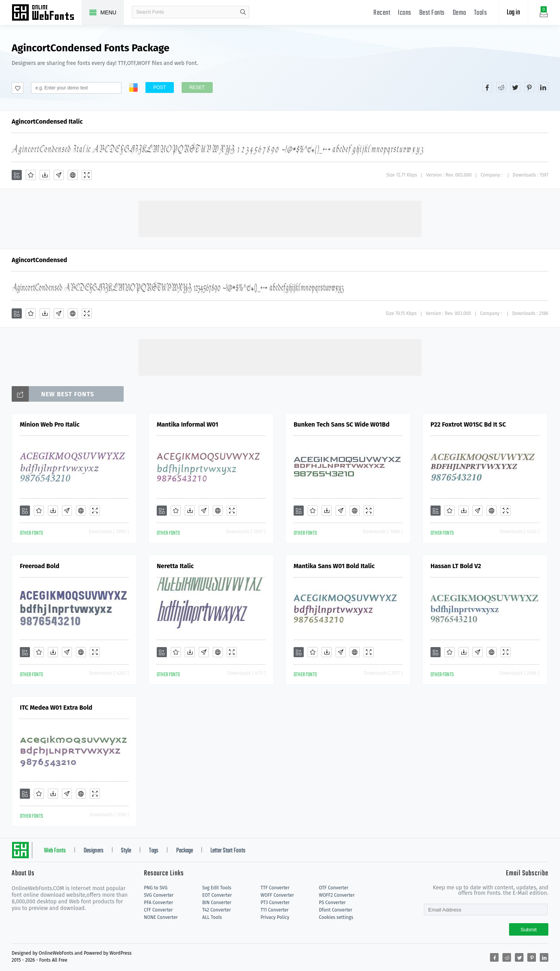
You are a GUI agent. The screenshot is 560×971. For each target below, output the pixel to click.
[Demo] (87, 175)
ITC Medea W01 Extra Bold (56, 708)
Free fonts (47, 13)
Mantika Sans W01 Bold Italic (334, 566)
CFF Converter (158, 910)
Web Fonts (55, 851)
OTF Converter (334, 888)
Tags (154, 851)
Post (160, 87)
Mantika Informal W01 (187, 424)
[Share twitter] (515, 87)
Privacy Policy (275, 917)
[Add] (17, 175)
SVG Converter (159, 895)
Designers (94, 851)
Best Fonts (432, 13)
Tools (481, 13)
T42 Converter (217, 910)
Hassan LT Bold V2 (456, 566)
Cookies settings (336, 917)
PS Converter (332, 903)
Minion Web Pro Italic (50, 424)
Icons (405, 13)
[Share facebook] (487, 87)
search (243, 12)
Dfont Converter (336, 910)
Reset (197, 87)
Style (126, 851)
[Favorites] (31, 175)
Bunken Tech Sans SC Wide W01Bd (342, 424)
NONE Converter (161, 917)
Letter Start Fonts (228, 851)
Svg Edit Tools (217, 888)
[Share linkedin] (543, 87)
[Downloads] (45, 175)
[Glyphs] (59, 175)
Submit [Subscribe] (529, 930)
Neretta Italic (175, 566)
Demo (459, 13)
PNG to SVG (156, 888)
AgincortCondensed (39, 260)
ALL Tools (212, 917)
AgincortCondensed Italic (47, 122)
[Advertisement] (280, 218)
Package (185, 851)
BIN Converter (217, 903)
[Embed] (73, 175)
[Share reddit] (501, 87)
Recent (382, 13)
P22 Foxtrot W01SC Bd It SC (468, 424)
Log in (513, 13)
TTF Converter (275, 888)
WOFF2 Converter (337, 895)
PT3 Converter (275, 903)
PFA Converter (158, 903)
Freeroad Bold (40, 566)
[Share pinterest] (529, 87)
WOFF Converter (277, 895)
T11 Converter (275, 910)
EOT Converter (217, 895)
